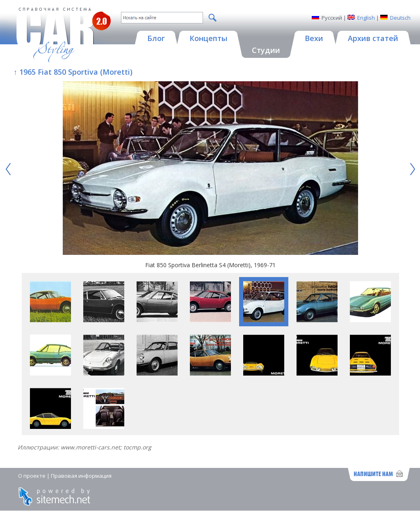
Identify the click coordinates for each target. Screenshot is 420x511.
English (366, 18)
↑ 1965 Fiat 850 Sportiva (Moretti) (73, 72)
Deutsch (400, 18)
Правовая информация (81, 476)
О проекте (32, 476)
